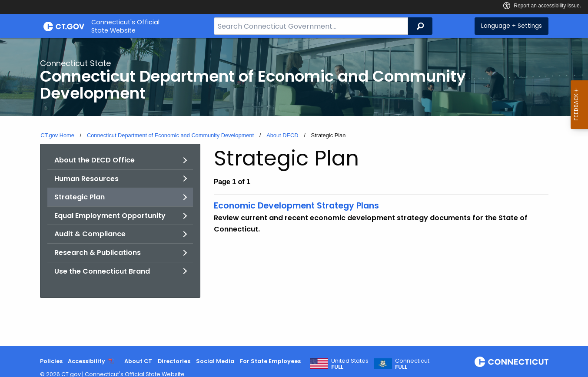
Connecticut (412, 364)
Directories (174, 361)
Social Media (215, 361)
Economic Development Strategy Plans (296, 206)
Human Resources (86, 179)
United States (350, 364)
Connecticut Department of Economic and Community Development (170, 135)
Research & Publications (98, 253)
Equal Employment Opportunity (110, 216)
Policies (51, 361)
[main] (294, 192)
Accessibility (86, 361)
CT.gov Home (57, 135)
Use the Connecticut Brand (102, 271)
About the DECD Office (95, 160)
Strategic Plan (80, 197)
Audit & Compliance (90, 234)
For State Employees (270, 361)
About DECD (282, 135)
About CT (138, 361)
